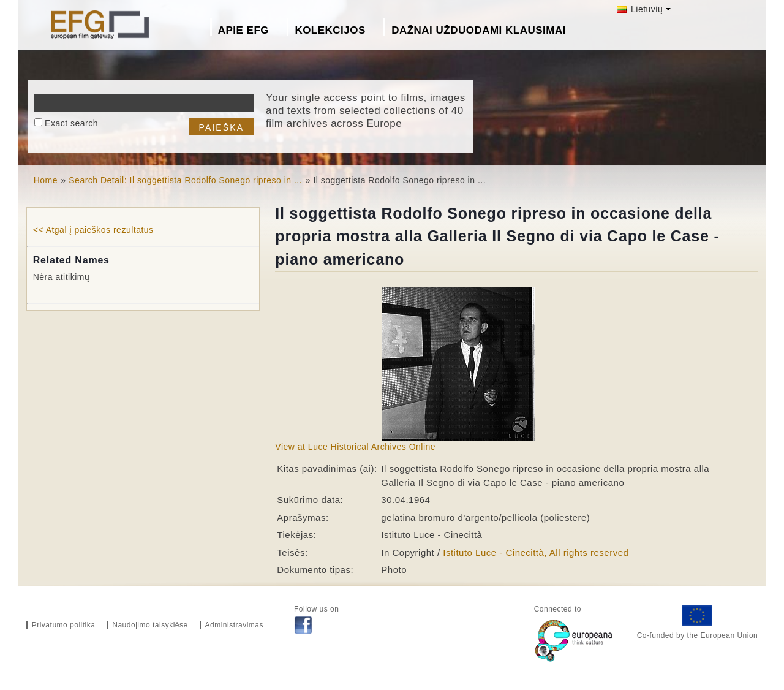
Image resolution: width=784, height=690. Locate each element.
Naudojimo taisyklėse (150, 625)
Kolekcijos (330, 30)
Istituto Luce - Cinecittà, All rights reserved (536, 552)
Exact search (71, 123)
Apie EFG (243, 30)
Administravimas (235, 625)
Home (46, 180)
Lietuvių (640, 9)
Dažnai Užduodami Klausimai (479, 30)
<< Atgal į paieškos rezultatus (93, 230)
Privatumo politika (64, 625)
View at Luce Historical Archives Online (355, 447)
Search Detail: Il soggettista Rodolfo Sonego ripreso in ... (185, 180)
